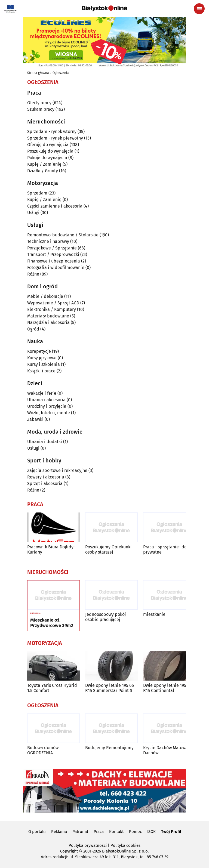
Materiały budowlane (48, 316)
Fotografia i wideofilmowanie (56, 268)
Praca (99, 832)
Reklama (59, 832)
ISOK (151, 832)
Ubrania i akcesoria (46, 400)
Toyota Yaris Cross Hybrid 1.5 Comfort (52, 688)
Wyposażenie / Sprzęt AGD (53, 303)
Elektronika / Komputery (52, 309)
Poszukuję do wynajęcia (50, 151)
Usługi (33, 213)
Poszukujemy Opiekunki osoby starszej (108, 549)
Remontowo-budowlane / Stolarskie (63, 235)
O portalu (37, 832)
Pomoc (135, 832)
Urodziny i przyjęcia (47, 406)
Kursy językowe (42, 358)
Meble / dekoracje (45, 296)
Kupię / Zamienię (44, 164)
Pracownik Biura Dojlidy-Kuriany (51, 549)
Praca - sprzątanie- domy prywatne (168, 549)
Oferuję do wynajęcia (48, 145)
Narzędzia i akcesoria (48, 322)
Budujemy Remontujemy (109, 748)
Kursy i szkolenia (44, 364)
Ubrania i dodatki (45, 442)
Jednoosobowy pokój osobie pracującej (105, 617)
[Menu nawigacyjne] (199, 9)
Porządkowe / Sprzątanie (52, 248)
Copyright (69, 851)
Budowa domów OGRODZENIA (43, 750)
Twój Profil (171, 832)
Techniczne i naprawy (48, 241)
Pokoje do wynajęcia (47, 158)
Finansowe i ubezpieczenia (54, 261)
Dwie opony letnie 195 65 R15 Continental (167, 688)
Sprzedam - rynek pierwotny (55, 138)
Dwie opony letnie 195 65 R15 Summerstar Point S (110, 688)
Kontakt (116, 832)
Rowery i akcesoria (46, 477)
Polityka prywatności (88, 845)
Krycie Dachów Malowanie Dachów (169, 750)
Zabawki (35, 419)
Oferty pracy (39, 103)
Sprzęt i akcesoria (45, 484)
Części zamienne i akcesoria (55, 206)
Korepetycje (39, 351)
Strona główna (38, 73)
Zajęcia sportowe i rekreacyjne (57, 470)
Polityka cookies (125, 845)
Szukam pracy (41, 109)
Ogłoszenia (61, 73)
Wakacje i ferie (42, 393)
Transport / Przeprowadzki (53, 254)
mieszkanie (154, 614)
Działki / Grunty (43, 171)
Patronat (80, 832)
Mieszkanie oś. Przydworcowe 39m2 (52, 623)
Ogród (33, 329)
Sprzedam (37, 193)
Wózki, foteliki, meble (49, 413)
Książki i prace (41, 371)
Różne (33, 274)
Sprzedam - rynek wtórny (52, 132)
